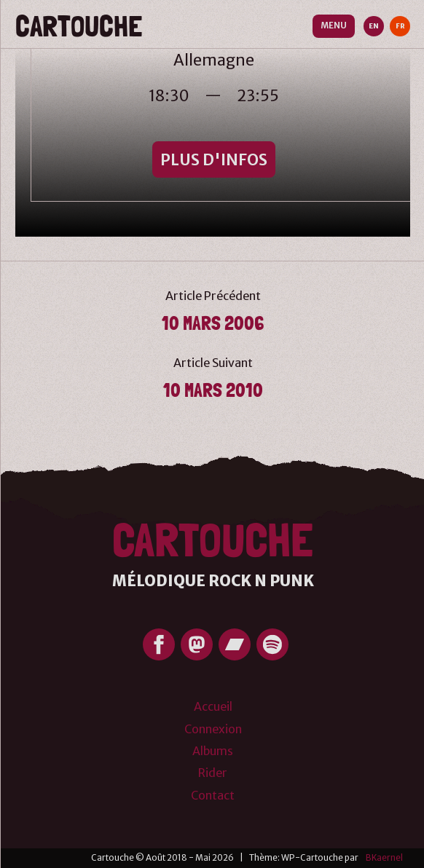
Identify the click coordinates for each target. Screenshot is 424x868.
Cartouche (79, 26)
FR (400, 26)
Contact (213, 795)
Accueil (213, 706)
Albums (213, 751)
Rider (213, 773)
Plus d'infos (214, 160)
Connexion (213, 729)
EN (374, 26)
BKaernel (384, 858)
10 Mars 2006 (213, 323)
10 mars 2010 (213, 390)
